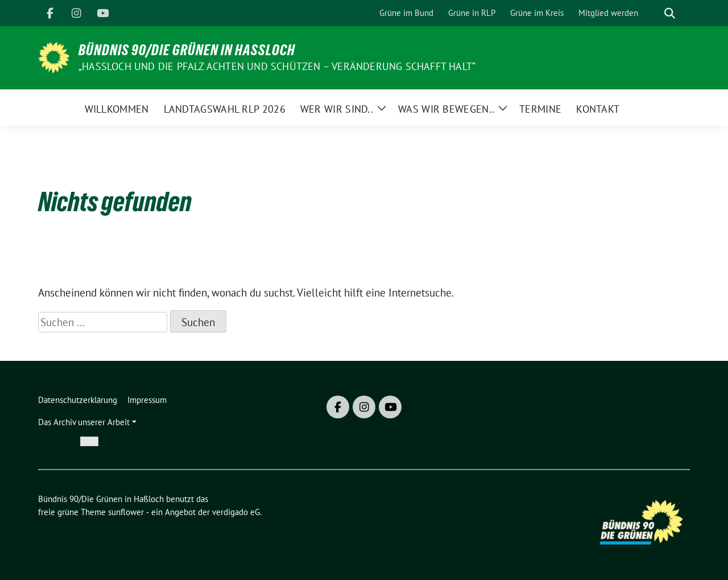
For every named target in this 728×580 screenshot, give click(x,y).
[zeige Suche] (670, 13)
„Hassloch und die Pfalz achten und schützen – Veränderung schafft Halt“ (277, 66)
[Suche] (653, 13)
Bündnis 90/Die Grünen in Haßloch (187, 50)
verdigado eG (236, 512)
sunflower (126, 512)
